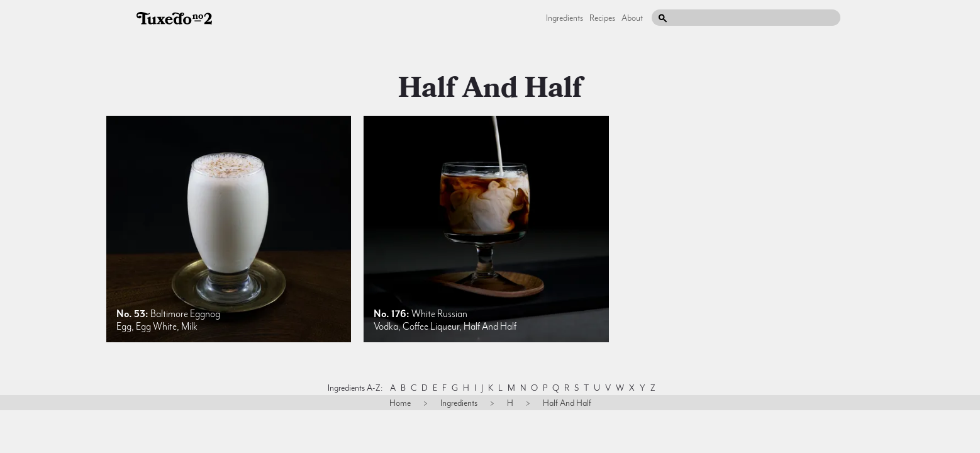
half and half (490, 88)
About (632, 18)
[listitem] (229, 229)
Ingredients (565, 18)
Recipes (602, 18)
